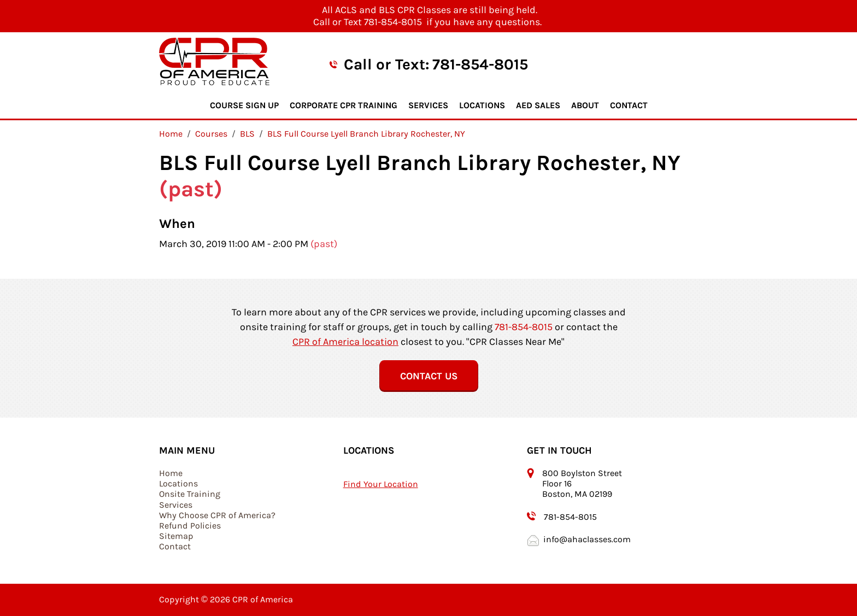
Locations (482, 105)
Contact (629, 105)
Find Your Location (381, 484)
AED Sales (538, 105)
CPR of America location (345, 342)
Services (428, 105)
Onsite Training (190, 494)
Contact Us (429, 376)
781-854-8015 (480, 64)
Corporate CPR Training (344, 105)
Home (171, 473)
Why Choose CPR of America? (217, 515)
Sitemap (176, 536)
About (585, 105)
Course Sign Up (244, 105)
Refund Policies (190, 526)
